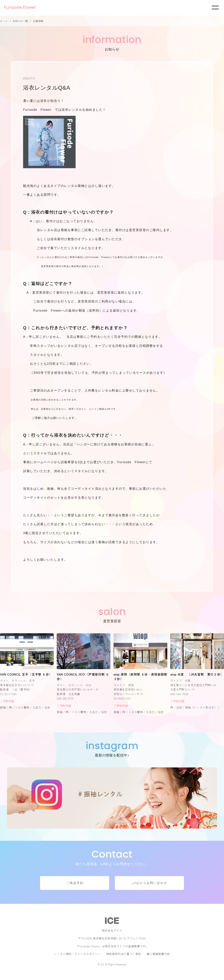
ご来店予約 (75, 883)
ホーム (4, 21)
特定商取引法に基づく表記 (124, 954)
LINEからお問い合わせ (149, 883)
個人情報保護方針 (158, 954)
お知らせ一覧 (20, 21)
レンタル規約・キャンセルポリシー (77, 954)
